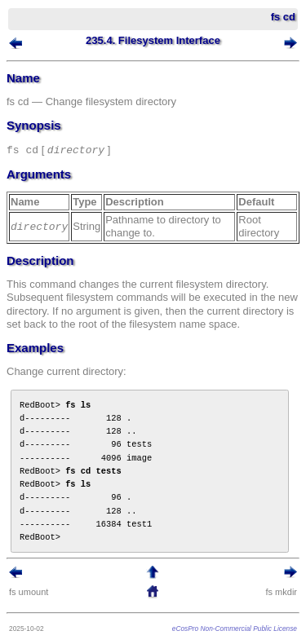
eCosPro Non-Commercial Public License (235, 629)
